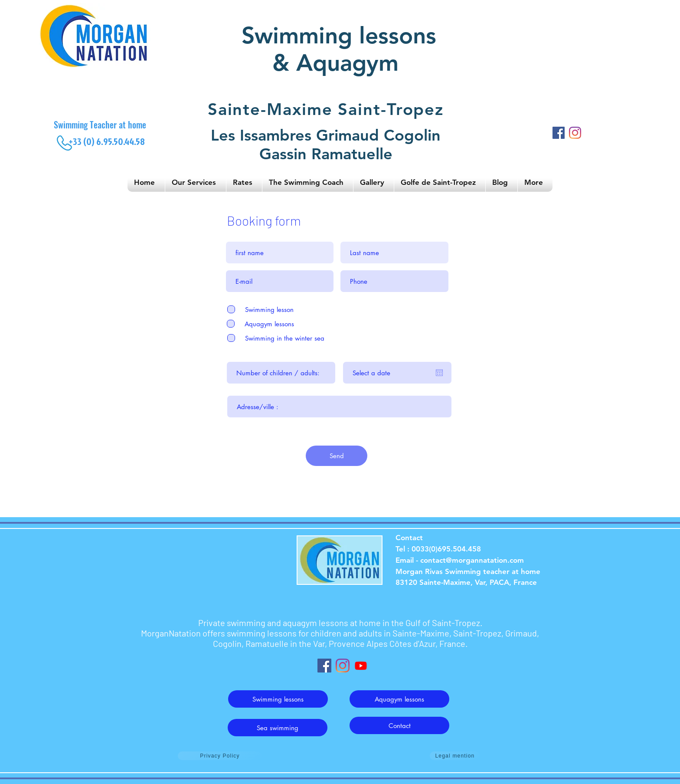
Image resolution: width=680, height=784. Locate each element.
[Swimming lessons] (278, 699)
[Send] (337, 456)
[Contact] (399, 725)
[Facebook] (559, 133)
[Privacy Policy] (220, 756)
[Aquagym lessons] (399, 699)
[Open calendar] (439, 373)
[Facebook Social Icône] (324, 666)
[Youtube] (361, 666)
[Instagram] (575, 133)
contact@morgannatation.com (472, 560)
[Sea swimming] (278, 728)
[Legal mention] (455, 756)
